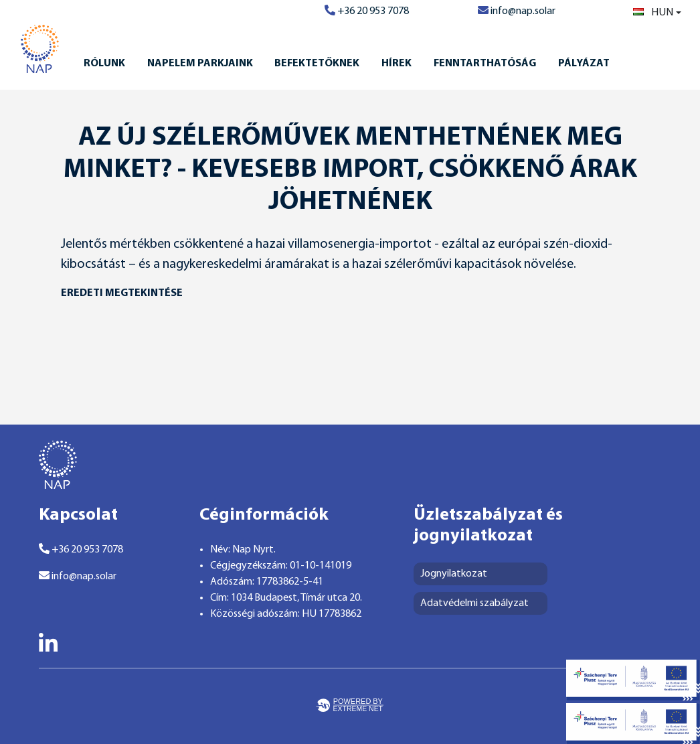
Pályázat (584, 64)
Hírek (397, 64)
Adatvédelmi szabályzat (474, 603)
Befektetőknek (317, 64)
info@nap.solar (517, 11)
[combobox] (657, 13)
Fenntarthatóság (485, 64)
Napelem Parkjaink (200, 64)
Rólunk (104, 64)
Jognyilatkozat (454, 574)
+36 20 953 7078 (367, 11)
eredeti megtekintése (122, 293)
